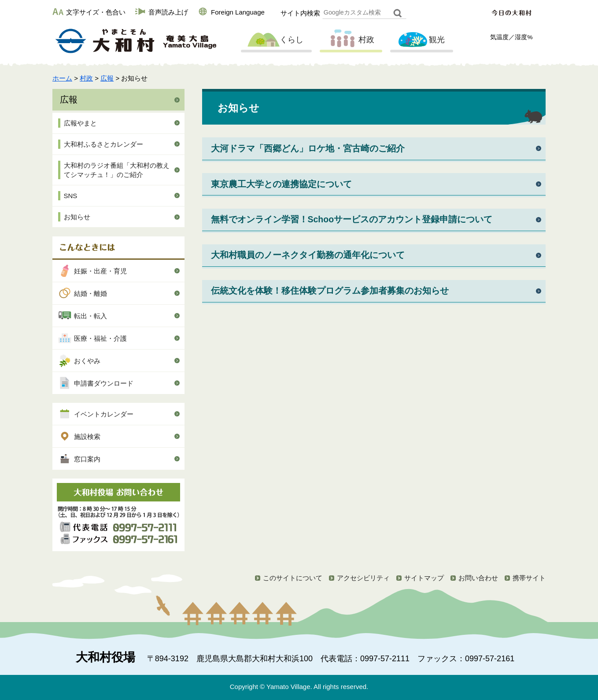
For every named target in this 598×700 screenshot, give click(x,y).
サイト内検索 (300, 13)
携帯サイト (529, 578)
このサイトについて (293, 578)
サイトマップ (424, 578)
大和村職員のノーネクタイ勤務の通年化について (308, 255)
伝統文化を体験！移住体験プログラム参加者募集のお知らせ (330, 291)
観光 (421, 40)
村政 (350, 40)
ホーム (62, 78)
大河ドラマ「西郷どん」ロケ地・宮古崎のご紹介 (308, 148)
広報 (107, 78)
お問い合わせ (478, 578)
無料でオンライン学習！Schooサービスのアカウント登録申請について (352, 219)
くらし (275, 40)
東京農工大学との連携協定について (281, 184)
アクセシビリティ (363, 578)
